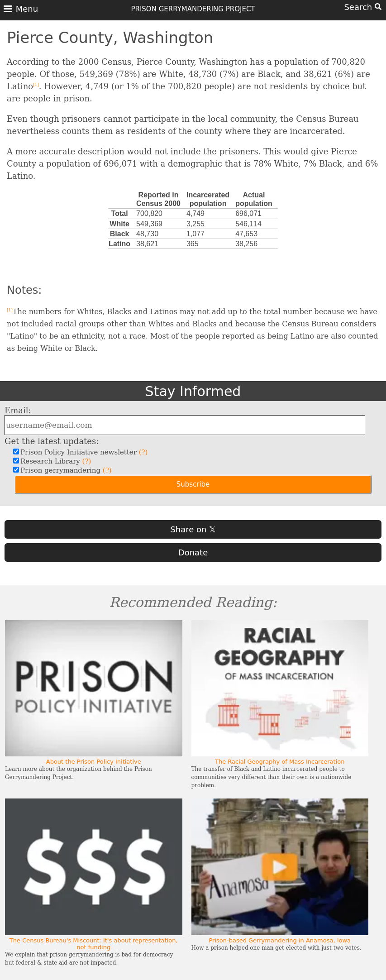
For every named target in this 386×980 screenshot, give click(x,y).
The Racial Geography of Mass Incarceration (280, 762)
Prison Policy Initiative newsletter (83, 452)
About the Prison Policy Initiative (94, 762)
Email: (18, 410)
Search (363, 7)
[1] (36, 85)
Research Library (55, 461)
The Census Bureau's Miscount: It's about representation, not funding (94, 944)
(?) (143, 452)
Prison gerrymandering (65, 470)
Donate (193, 552)
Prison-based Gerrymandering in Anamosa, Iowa (280, 940)
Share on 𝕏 (193, 529)
